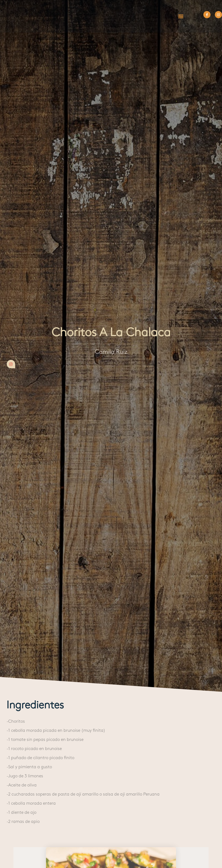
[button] (181, 16)
